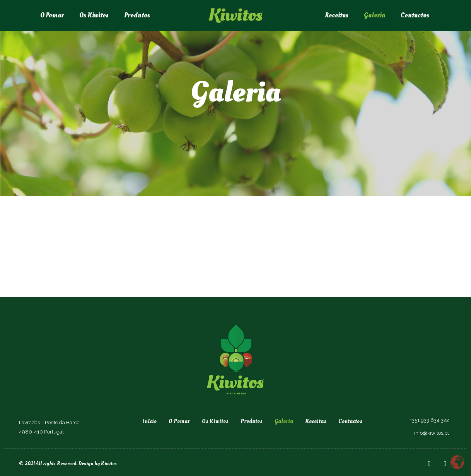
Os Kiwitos (94, 15)
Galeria (375, 15)
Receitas (337, 15)
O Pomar (52, 15)
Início (149, 421)
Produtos (137, 15)
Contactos (415, 15)
